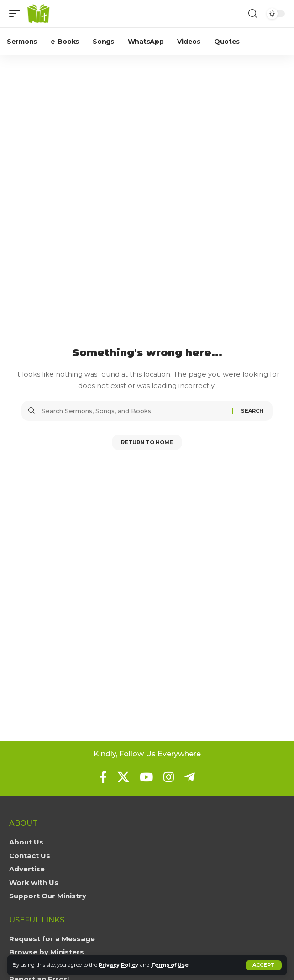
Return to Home (147, 442)
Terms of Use (170, 965)
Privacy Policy (118, 965)
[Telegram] (190, 777)
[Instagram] (169, 777)
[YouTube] (146, 777)
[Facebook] (103, 777)
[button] (264, 965)
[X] (123, 777)
